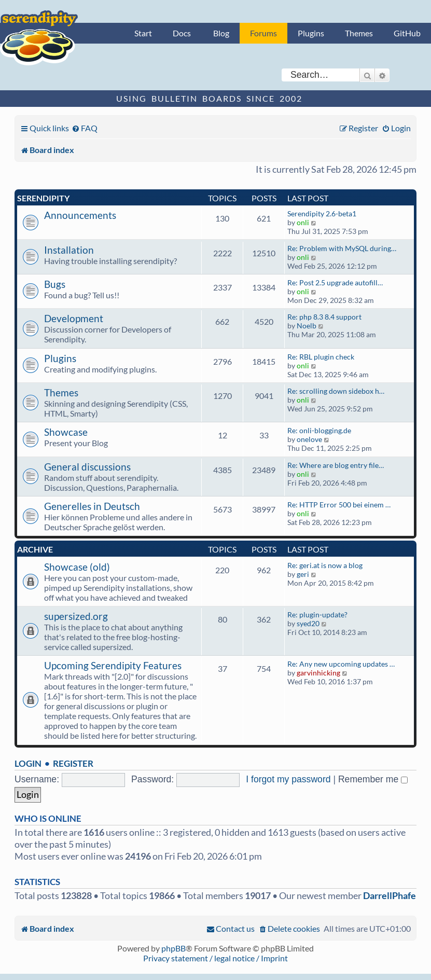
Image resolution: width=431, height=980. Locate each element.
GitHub (407, 33)
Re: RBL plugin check (321, 357)
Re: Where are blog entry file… (336, 465)
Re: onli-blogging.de (319, 430)
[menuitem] (85, 128)
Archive (35, 549)
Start (143, 33)
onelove (309, 439)
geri (303, 574)
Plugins (311, 33)
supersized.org (76, 616)
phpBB (173, 948)
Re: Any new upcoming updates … (341, 664)
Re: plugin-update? (317, 615)
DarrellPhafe (390, 896)
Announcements (80, 215)
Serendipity (43, 198)
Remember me (373, 779)
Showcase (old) (77, 567)
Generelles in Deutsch (92, 506)
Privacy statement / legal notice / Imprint (215, 958)
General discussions (87, 467)
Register (73, 763)
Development (74, 318)
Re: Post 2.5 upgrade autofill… (335, 282)
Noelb (307, 326)
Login (28, 763)
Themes (359, 33)
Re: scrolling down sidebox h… (336, 391)
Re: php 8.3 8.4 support (324, 317)
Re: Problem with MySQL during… (342, 248)
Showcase (66, 432)
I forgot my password (288, 779)
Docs (182, 33)
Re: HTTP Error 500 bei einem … (339, 505)
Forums (263, 33)
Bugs (55, 284)
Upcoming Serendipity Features (113, 665)
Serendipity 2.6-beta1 (322, 213)
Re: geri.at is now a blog (325, 565)
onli (303, 222)
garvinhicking (318, 673)
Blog (221, 33)
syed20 (308, 623)
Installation (69, 250)
